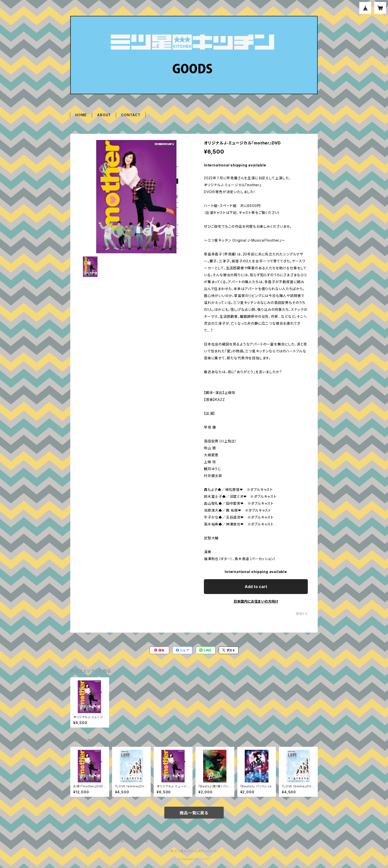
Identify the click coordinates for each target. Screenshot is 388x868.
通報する (302, 614)
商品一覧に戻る (194, 813)
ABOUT (104, 115)
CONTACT (131, 115)
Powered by (194, 859)
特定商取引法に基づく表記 (130, 841)
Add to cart (256, 587)
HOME (81, 115)
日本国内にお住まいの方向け (256, 601)
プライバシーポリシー (89, 841)
